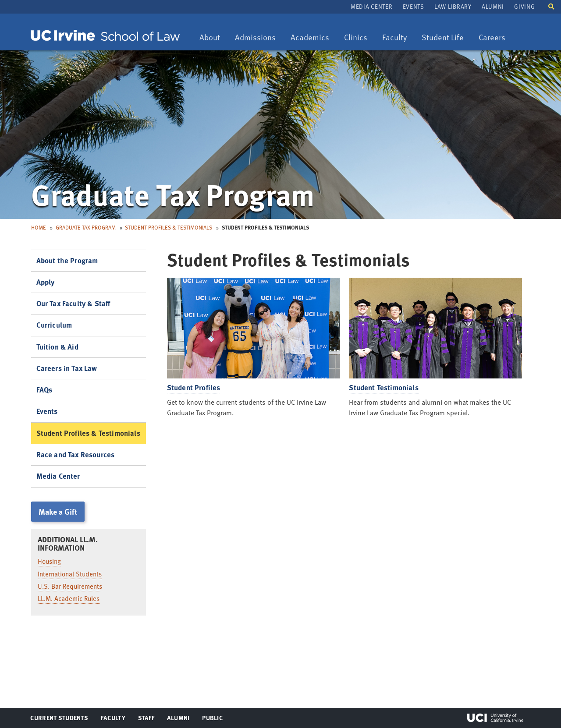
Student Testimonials (383, 387)
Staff (149, 720)
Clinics (359, 38)
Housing (49, 561)
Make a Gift (58, 511)
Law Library (453, 6)
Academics (310, 38)
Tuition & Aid (57, 347)
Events (414, 6)
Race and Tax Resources (76, 454)
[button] (551, 6)
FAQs (44, 390)
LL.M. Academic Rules (69, 598)
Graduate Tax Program (86, 227)
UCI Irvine (495, 718)
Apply (46, 282)
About (213, 38)
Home (39, 227)
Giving (524, 6)
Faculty (398, 38)
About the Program (67, 260)
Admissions (255, 38)
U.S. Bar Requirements (70, 586)
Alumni (493, 6)
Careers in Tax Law (67, 368)
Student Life (442, 38)
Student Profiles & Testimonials (169, 227)
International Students (70, 574)
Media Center (371, 6)
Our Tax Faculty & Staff (73, 303)
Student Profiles (194, 387)
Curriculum (54, 325)
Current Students (59, 720)
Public (213, 720)
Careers (495, 38)
